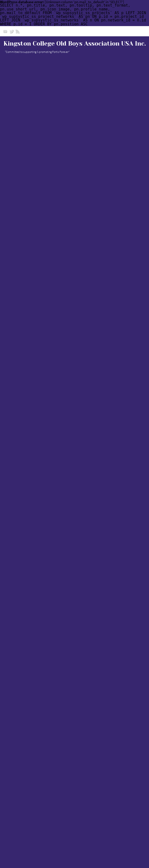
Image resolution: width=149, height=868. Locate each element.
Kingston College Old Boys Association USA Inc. (75, 44)
